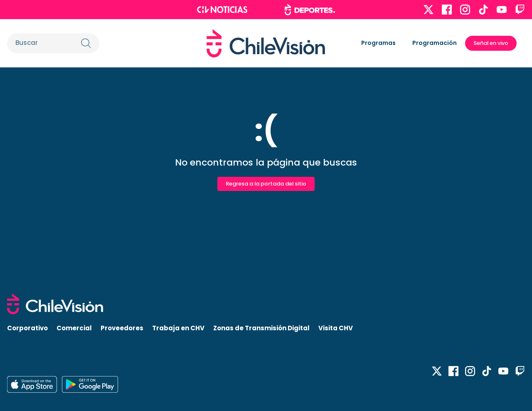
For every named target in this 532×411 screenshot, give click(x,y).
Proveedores (122, 328)
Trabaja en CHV (178, 328)
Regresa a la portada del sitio (266, 184)
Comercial (74, 328)
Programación (435, 43)
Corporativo (27, 328)
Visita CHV (336, 328)
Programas (378, 43)
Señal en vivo (491, 43)
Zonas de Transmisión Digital (261, 328)
